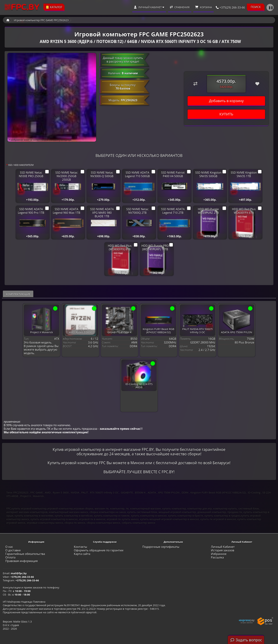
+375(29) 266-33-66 (229, 7)
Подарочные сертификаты (161, 547)
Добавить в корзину (226, 101)
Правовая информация (21, 561)
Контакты (80, 547)
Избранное (219, 554)
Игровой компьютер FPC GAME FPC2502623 (41, 20)
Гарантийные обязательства (25, 554)
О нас (9, 547)
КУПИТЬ (226, 114)
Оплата (10, 557)
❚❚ (271, 7)
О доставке (13, 550)
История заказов (223, 550)
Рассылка (217, 557)
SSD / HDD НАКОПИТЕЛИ (21, 165)
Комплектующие (18, 294)
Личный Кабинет (223, 547)
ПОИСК (256, 7)
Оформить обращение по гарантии (98, 550)
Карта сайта (82, 554)
